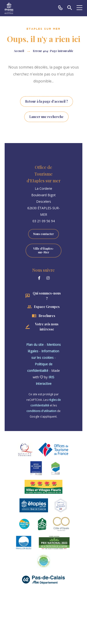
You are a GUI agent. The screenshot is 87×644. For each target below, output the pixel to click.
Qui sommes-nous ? (47, 296)
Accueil (19, 51)
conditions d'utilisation (41, 411)
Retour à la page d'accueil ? (47, 101)
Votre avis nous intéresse (47, 327)
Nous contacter (43, 234)
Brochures (47, 316)
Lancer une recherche (46, 117)
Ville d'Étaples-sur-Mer (43, 250)
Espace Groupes (47, 307)
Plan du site (35, 345)
